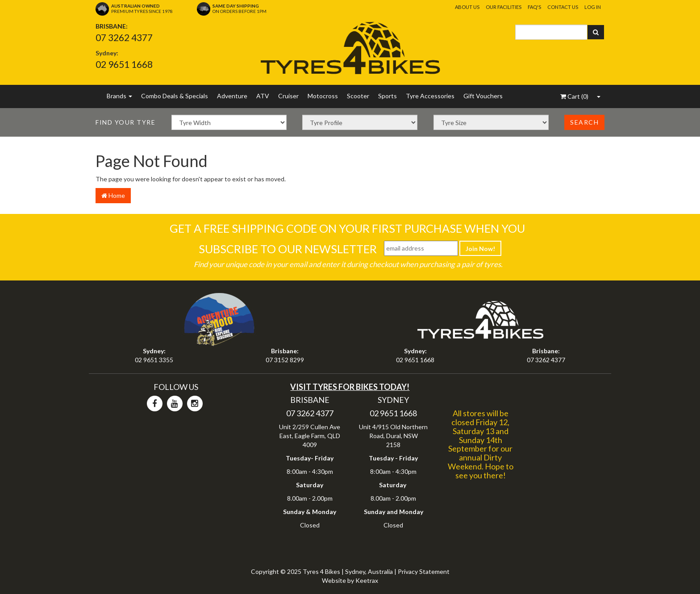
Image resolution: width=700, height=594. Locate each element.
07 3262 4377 (124, 37)
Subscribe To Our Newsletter (288, 249)
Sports (387, 96)
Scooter (358, 96)
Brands (119, 96)
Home (113, 195)
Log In (593, 7)
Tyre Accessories (430, 96)
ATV (263, 96)
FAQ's (534, 7)
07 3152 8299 (285, 360)
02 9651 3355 (154, 360)
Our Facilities (504, 7)
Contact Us (563, 7)
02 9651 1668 (124, 64)
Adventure (232, 96)
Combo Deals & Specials (175, 96)
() (574, 96)
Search (584, 122)
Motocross (323, 96)
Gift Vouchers (483, 96)
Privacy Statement (424, 571)
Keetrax (367, 580)
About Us (467, 7)
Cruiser (288, 96)
